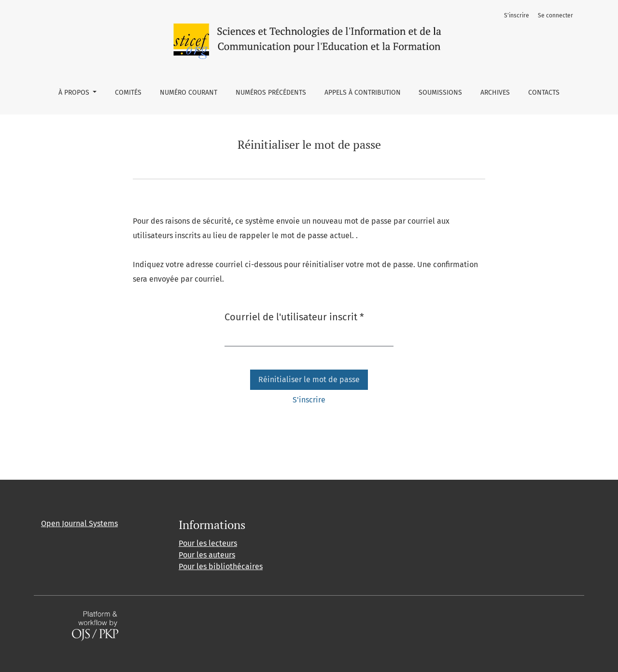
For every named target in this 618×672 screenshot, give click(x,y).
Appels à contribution (363, 93)
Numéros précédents (271, 93)
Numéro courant (189, 93)
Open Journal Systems (79, 523)
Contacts (544, 93)
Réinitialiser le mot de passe (309, 379)
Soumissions (440, 93)
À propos (75, 93)
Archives (495, 93)
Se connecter (555, 15)
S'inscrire (517, 15)
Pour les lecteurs (208, 543)
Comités (128, 93)
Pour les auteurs (207, 555)
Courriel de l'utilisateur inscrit (294, 316)
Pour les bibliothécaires (221, 566)
